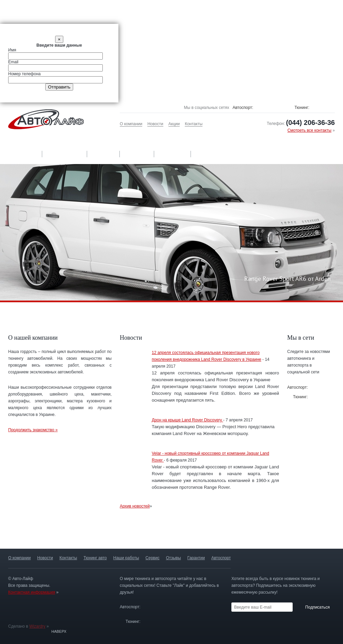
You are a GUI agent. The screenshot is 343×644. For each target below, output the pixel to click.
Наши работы (65, 154)
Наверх (59, 631)
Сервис (104, 154)
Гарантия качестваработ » (102, 535)
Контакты (194, 124)
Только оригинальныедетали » (34, 535)
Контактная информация (32, 592)
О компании (131, 124)
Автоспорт (211, 154)
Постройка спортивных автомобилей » (308, 535)
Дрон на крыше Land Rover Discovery (187, 420)
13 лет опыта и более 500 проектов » (240, 535)
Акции (174, 124)
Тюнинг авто (21, 154)
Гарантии (173, 154)
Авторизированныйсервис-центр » (171, 535)
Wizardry (37, 626)
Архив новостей (135, 506)
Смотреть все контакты (309, 130)
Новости (155, 124)
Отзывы (137, 154)
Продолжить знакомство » (33, 430)
